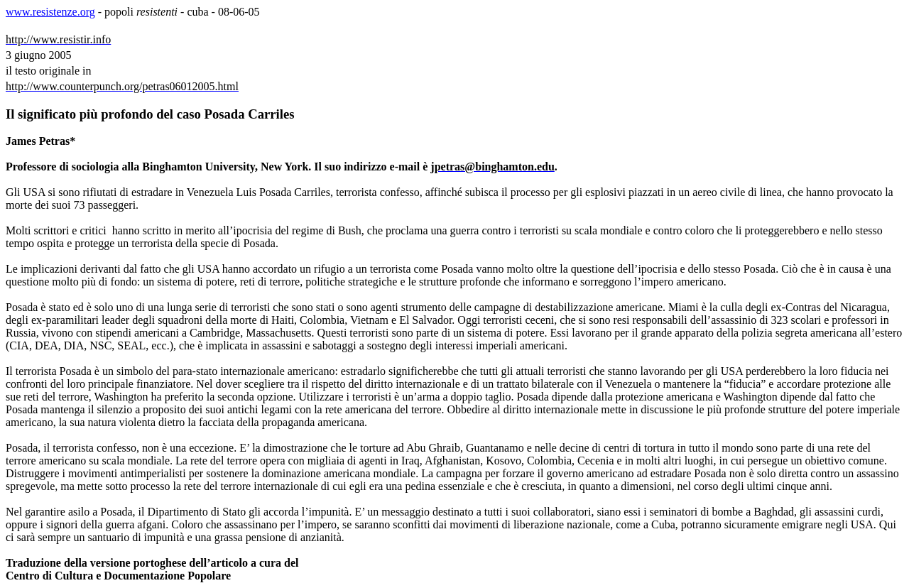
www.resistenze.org (50, 12)
